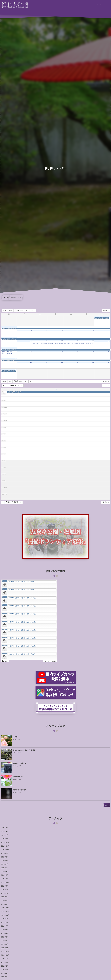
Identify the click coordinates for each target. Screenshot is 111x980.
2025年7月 (5, 861)
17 (31, 352)
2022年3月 (5, 977)
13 (78, 340)
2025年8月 (5, 857)
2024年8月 (5, 890)
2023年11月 (5, 912)
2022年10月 (5, 955)
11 (47, 340)
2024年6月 (5, 893)
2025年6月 (5, 864)
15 (109, 341)
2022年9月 (5, 959)
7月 (27, 311)
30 (16, 369)
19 (62, 352)
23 (16, 359)
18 (47, 352)
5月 (11, 311)
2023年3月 (5, 937)
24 (31, 362)
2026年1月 (5, 839)
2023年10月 (5, 915)
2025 (33, 311)
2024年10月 (5, 883)
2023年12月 (5, 908)
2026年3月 (5, 832)
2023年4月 (5, 933)
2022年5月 (5, 970)
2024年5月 (5, 897)
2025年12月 (5, 842)
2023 (5, 311)
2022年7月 (5, 962)
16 (16, 348)
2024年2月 (5, 901)
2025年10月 (5, 850)
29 (109, 362)
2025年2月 (5, 875)
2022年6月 (5, 966)
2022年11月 (5, 952)
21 (93, 352)
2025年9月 (5, 853)
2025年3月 (5, 872)
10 (31, 341)
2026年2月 (5, 835)
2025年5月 (5, 868)
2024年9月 (5, 886)
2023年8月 (5, 922)
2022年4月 (5, 973)
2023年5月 (5, 930)
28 (93, 362)
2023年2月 (5, 941)
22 (109, 352)
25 (47, 362)
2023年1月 (5, 944)
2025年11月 (5, 846)
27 (78, 362)
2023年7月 (5, 926)
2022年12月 (5, 948)
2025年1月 (5, 879)
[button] (105, 381)
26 (62, 362)
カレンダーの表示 (50, 661)
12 (62, 340)
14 (93, 340)
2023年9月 (5, 919)
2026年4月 (5, 828)
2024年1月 (5, 904)
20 (78, 352)
